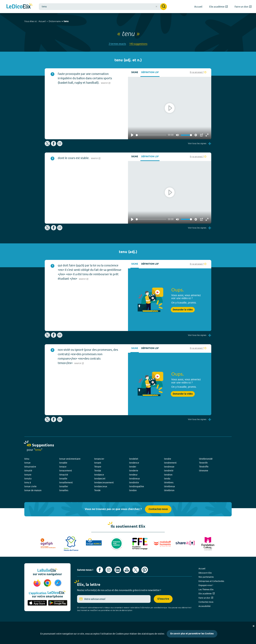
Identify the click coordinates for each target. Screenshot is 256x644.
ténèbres (169, 483)
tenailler (64, 486)
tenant (98, 463)
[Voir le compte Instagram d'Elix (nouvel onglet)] (109, 570)
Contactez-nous (158, 509)
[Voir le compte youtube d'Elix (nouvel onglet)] (127, 570)
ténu (27, 459)
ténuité (28, 471)
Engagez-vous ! (206, 585)
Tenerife (203, 463)
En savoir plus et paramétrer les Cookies (192, 634)
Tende (97, 490)
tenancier (99, 459)
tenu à (28, 483)
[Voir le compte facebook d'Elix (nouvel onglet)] (100, 570)
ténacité (64, 475)
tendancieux (101, 486)
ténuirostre (30, 467)
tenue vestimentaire (70, 459)
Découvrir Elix (205, 573)
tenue (27, 463)
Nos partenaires (206, 577)
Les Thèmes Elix (206, 589)
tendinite (134, 483)
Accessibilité (204, 606)
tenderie (134, 471)
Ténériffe (204, 467)
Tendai (98, 471)
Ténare (98, 467)
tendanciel (100, 479)
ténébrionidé (206, 459)
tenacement (66, 471)
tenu (66, 21)
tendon (133, 490)
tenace (63, 467)
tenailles (64, 490)
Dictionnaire (55, 21)
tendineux (134, 479)
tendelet (134, 459)
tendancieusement (104, 483)
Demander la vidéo (183, 310)
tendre (168, 459)
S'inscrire (163, 599)
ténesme (204, 471)
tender (133, 467)
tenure (28, 475)
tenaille (63, 479)
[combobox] (103, 7)
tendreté (169, 471)
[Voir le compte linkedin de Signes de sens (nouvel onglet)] (118, 570)
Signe (135, 72)
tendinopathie (137, 486)
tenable (63, 463)
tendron (168, 475)
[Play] (132, 135)
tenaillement (66, 483)
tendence (134, 463)
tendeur (133, 475)
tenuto (28, 479)
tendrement (170, 463)
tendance (99, 475)
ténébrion (169, 490)
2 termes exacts (117, 44)
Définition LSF (150, 72)
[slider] (151, 135)
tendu (167, 479)
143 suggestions (138, 44)
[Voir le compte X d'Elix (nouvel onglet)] (136, 570)
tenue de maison (33, 490)
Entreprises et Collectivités (211, 581)
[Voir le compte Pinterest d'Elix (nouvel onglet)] (145, 570)
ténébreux (169, 486)
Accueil (42, 21)
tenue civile (30, 486)
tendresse (169, 467)
